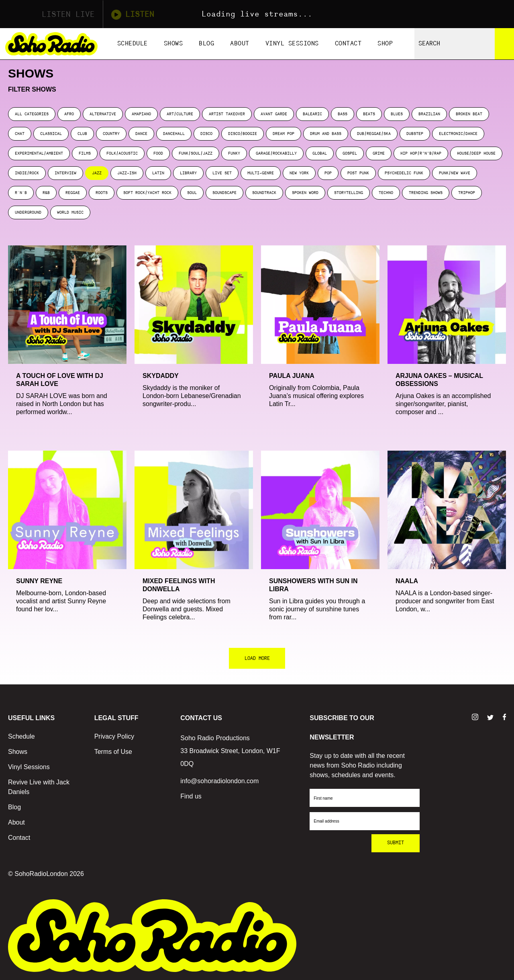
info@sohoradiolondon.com (219, 781)
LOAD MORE (257, 658)
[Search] (504, 44)
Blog (206, 44)
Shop (385, 44)
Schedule (133, 44)
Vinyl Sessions (292, 44)
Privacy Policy (114, 736)
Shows (173, 44)
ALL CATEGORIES (32, 114)
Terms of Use (113, 752)
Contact (348, 44)
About (240, 44)
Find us (191, 796)
